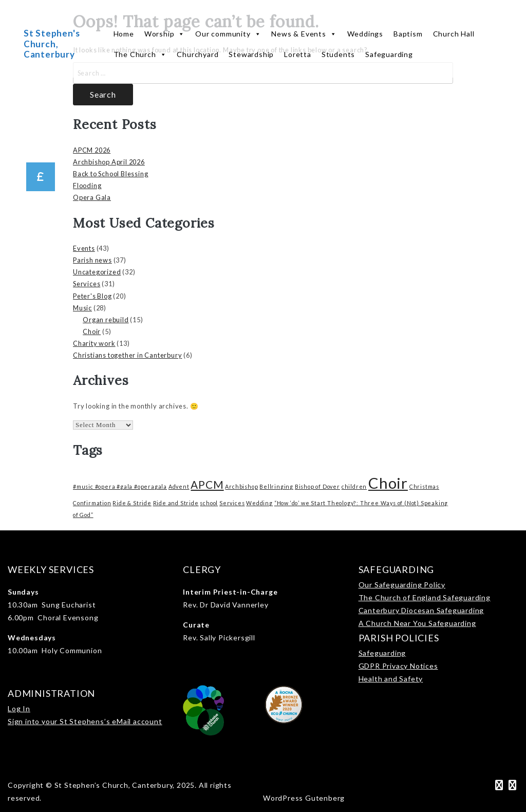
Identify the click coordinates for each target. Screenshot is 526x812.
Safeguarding (389, 54)
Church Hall (454, 34)
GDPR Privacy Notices (398, 666)
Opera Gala (92, 197)
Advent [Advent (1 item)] (179, 486)
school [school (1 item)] (209, 503)
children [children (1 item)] (354, 486)
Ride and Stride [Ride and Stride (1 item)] (176, 503)
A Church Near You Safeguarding (417, 623)
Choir (92, 331)
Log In (19, 708)
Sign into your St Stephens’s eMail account (85, 721)
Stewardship (251, 54)
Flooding (87, 186)
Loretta (298, 54)
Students (338, 54)
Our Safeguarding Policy (402, 585)
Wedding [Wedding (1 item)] (259, 503)
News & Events (304, 34)
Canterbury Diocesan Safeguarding (421, 610)
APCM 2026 (92, 150)
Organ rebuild (106, 320)
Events (84, 248)
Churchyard (198, 54)
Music (82, 308)
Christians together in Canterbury (127, 355)
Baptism (408, 34)
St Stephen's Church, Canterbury (52, 44)
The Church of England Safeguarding (425, 597)
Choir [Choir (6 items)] (388, 483)
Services (87, 284)
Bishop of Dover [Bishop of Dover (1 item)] (317, 486)
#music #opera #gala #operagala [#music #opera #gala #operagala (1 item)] (120, 486)
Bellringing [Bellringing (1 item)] (276, 486)
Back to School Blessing (110, 174)
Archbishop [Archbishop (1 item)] (241, 486)
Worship (165, 34)
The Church (140, 54)
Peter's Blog (92, 296)
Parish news (92, 260)
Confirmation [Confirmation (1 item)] (92, 503)
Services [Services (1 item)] (232, 503)
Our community (228, 34)
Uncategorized (97, 272)
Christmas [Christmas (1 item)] (424, 486)
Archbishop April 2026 (109, 162)
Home (124, 34)
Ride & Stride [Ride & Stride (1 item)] (132, 503)
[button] (41, 177)
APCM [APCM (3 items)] (207, 484)
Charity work (94, 343)
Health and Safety (391, 679)
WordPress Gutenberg (304, 798)
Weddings (365, 34)
